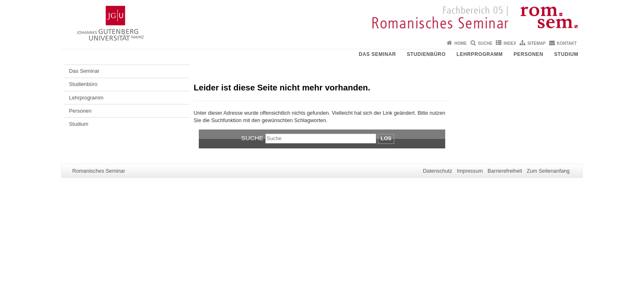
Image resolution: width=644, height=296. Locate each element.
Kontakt (567, 43)
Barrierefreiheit (505, 171)
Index (510, 43)
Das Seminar (377, 54)
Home (460, 43)
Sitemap (536, 43)
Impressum (470, 171)
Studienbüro (426, 54)
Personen (529, 54)
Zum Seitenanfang (548, 171)
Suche (485, 43)
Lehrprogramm (480, 54)
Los (386, 138)
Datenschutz (438, 171)
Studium (566, 54)
